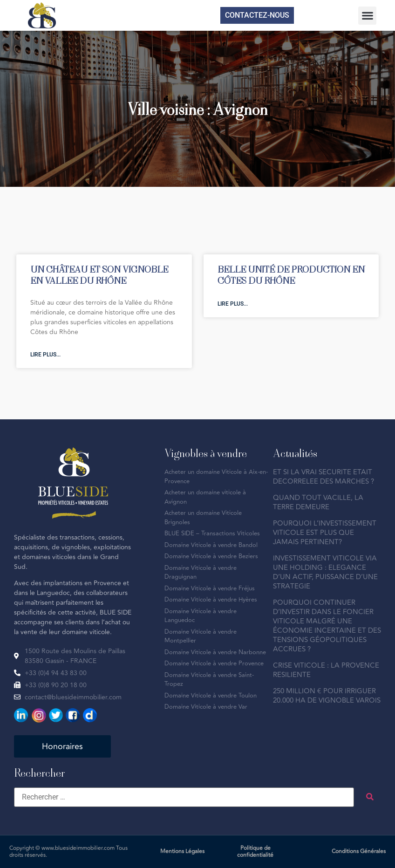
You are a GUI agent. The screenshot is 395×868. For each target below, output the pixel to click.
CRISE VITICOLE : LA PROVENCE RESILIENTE (326, 670)
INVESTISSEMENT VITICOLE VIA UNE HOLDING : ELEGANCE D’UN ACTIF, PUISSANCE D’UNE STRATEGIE (325, 572)
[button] (367, 16)
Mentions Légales (182, 851)
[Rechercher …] (184, 797)
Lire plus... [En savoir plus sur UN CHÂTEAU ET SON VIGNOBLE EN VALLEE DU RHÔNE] (45, 355)
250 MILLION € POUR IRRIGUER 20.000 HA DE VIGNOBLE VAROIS (327, 696)
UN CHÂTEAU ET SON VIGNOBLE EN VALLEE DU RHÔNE (99, 275)
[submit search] (370, 797)
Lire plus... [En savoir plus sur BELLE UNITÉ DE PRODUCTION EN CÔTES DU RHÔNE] (233, 304)
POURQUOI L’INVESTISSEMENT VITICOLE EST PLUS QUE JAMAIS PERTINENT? (325, 533)
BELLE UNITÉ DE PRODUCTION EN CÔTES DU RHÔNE (291, 275)
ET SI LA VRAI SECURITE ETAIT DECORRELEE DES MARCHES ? (323, 477)
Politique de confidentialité (255, 852)
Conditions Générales (359, 851)
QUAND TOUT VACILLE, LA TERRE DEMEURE (318, 502)
